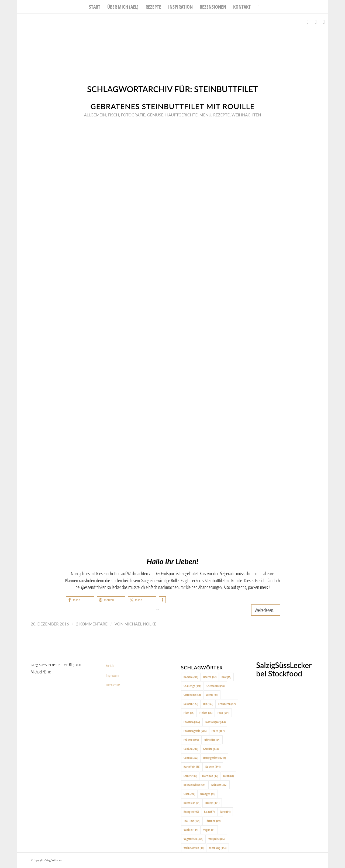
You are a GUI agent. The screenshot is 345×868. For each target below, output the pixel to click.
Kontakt (110, 666)
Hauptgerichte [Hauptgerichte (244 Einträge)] (215, 758)
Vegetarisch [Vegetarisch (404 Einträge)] (193, 839)
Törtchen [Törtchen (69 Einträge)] (213, 821)
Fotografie (133, 115)
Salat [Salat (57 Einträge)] (209, 812)
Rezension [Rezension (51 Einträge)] (192, 803)
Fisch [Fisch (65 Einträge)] (189, 713)
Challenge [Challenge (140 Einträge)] (192, 686)
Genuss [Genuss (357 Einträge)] (191, 758)
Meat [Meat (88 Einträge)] (228, 776)
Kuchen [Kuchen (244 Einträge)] (213, 767)
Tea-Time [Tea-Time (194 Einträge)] (192, 821)
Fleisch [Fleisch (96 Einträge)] (206, 713)
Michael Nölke (140, 624)
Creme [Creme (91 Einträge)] (212, 695)
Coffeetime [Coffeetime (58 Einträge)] (192, 695)
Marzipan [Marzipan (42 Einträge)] (210, 776)
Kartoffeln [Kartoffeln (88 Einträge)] (192, 767)
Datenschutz (113, 685)
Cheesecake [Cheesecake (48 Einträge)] (215, 686)
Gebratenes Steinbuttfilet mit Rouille (172, 106)
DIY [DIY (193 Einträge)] (208, 704)
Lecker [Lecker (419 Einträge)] (190, 776)
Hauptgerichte (181, 115)
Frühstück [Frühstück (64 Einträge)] (212, 740)
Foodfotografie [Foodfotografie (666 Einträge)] (195, 731)
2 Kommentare (92, 624)
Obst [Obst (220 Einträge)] (189, 794)
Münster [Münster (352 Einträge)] (219, 785)
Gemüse (155, 115)
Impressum (112, 675)
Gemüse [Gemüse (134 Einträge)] (211, 749)
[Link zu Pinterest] (324, 22)
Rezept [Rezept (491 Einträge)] (212, 803)
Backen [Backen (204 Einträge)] (191, 677)
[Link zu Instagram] (316, 22)
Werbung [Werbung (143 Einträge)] (218, 848)
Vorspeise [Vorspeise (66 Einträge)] (216, 839)
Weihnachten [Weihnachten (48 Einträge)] (194, 848)
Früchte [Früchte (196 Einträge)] (191, 740)
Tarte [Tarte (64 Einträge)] (225, 812)
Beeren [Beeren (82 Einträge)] (210, 677)
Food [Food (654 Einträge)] (223, 713)
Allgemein (95, 115)
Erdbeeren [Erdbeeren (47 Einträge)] (227, 704)
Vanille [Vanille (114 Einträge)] (191, 830)
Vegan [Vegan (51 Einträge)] (209, 830)
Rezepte (221, 115)
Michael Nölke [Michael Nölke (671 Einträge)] (195, 785)
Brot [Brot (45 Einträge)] (226, 677)
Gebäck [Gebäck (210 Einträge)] (191, 749)
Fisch (113, 115)
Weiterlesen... (266, 610)
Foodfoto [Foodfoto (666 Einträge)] (192, 722)
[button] (80, 600)
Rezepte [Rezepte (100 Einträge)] (191, 812)
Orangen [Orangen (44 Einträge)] (208, 794)
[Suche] (257, 7)
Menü (205, 115)
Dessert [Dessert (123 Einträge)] (191, 704)
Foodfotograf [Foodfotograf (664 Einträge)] (215, 722)
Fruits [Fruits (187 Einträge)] (218, 731)
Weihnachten (246, 115)
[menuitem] (95, 7)
